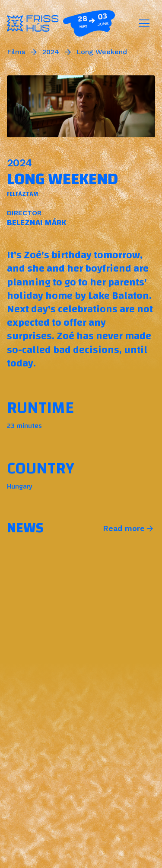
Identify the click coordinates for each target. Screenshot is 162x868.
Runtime (40, 408)
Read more (124, 528)
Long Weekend (102, 52)
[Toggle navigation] (144, 23)
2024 (51, 52)
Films (16, 52)
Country (41, 468)
